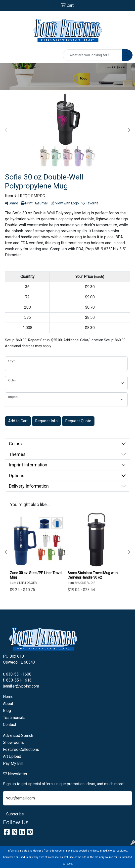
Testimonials (14, 718)
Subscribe (15, 814)
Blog (7, 711)
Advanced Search (18, 736)
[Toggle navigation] (8, 55)
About (8, 704)
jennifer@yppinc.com (21, 686)
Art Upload (12, 756)
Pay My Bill (13, 763)
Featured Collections (21, 749)
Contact (10, 725)
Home (8, 697)
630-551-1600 (19, 674)
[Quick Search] (92, 55)
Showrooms (13, 742)
